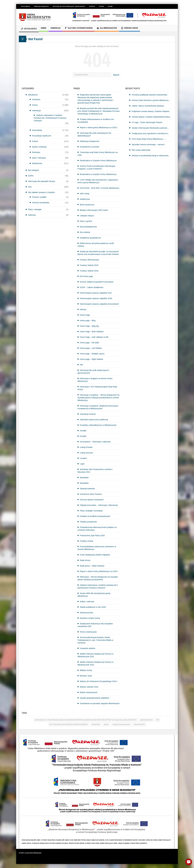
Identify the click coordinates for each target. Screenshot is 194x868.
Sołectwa (32, 215)
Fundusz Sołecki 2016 (89, 271)
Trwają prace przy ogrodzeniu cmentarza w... (150, 133)
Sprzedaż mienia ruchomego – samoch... (149, 144)
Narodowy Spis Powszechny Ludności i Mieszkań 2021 (95, 471)
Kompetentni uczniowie (90, 147)
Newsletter (84, 478)
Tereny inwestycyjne (88, 632)
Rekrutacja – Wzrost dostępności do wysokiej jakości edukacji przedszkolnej (98, 578)
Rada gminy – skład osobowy (92, 566)
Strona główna (25, 6)
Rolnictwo (36, 152)
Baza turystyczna (87, 205)
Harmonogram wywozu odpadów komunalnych (99, 304)
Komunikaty (37, 130)
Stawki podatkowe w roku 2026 (93, 607)
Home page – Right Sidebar (92, 359)
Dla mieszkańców (107, 28)
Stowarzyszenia (86, 613)
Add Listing (85, 194)
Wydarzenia (37, 163)
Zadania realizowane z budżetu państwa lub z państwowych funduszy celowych (98, 586)
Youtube (101, 6)
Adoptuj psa (85, 199)
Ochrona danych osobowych (92, 500)
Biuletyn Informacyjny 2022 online (94, 210)
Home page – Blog (88, 321)
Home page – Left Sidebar (91, 348)
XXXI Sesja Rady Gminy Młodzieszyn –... (149, 139)
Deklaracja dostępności (41, 6)
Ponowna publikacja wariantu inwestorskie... (150, 95)
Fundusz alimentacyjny (89, 260)
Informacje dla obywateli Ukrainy (42, 181)
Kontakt (110, 6)
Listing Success (86, 453)
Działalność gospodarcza (90, 238)
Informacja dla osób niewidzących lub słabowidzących (94, 134)
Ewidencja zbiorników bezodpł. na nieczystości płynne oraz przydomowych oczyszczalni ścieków (98, 253)
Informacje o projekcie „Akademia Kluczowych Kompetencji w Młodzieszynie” (98, 407)
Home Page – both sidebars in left (94, 337)
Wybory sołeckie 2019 (89, 687)
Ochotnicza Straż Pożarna (91, 494)
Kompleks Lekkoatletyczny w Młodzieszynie (98, 425)
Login (82, 464)
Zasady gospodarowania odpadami (95, 698)
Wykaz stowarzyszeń (89, 692)
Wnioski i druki (130, 28)
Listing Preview (86, 447)
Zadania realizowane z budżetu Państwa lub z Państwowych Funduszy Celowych (50, 118)
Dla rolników (85, 232)
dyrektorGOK (96, 724)
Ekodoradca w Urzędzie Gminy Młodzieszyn (98, 161)
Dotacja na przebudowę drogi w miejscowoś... (151, 156)
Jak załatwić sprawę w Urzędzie (41, 192)
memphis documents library (121, 724)
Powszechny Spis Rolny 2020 (92, 535)
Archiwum (36, 99)
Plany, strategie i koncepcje (91, 511)
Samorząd (56, 29)
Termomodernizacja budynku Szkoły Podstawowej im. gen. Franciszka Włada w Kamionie (95, 640)
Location (83, 458)
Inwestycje (36, 111)
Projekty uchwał (86, 541)
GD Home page (86, 276)
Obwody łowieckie (87, 489)
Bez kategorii (33, 170)
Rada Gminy (85, 560)
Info (81, 365)
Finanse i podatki (39, 197)
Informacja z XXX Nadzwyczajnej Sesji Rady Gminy (97, 388)
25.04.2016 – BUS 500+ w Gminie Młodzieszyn (100, 188)
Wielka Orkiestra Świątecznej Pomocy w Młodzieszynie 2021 (96, 655)
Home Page (85, 315)
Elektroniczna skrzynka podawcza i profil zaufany (96, 245)
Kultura (35, 141)
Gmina (44, 29)
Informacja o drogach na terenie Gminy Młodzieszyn (95, 380)
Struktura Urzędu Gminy (90, 618)
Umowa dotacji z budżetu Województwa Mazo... (152, 117)
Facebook (92, 6)
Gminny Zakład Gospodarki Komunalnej (97, 282)
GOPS (31, 176)
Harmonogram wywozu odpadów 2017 (96, 293)
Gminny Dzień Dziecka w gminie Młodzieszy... (151, 100)
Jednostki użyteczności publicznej (94, 420)
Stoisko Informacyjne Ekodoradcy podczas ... (150, 128)
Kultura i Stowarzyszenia (79, 28)
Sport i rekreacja (39, 158)
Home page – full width (89, 343)
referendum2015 (139, 724)
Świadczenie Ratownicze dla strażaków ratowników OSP (95, 625)
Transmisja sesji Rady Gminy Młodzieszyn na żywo (98, 154)
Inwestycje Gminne (88, 414)
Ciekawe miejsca (87, 216)
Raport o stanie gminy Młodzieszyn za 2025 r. (99, 128)
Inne (30, 187)
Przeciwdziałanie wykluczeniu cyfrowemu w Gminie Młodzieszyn (97, 548)
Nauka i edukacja (39, 147)
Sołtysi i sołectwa (87, 602)
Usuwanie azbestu (88, 648)
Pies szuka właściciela (141, 150)
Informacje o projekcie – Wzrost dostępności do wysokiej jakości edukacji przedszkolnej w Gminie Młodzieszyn (99, 398)
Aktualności (29, 29)
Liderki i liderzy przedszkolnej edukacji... (148, 106)
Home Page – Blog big (89, 326)
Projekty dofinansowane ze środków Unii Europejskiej (96, 121)
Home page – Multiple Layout (92, 354)
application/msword (146, 720)
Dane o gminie (86, 221)
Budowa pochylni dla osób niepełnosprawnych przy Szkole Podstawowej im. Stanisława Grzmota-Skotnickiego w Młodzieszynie (99, 111)
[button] (189, 862)
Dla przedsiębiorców (88, 227)
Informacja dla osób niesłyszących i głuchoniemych (69, 6)
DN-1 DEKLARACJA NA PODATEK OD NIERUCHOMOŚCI (69, 724)
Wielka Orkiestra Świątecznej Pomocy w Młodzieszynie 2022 (96, 663)
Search (116, 75)
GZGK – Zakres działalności (92, 287)
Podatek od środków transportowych (95, 516)
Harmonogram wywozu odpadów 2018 (96, 298)
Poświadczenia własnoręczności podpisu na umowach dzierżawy (97, 529)
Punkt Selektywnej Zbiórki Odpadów (95, 555)
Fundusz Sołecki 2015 (89, 265)
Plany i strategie (35, 209)
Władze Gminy (86, 670)
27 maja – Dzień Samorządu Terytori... (148, 122)
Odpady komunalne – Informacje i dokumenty (99, 505)
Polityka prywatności (88, 522)
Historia (83, 309)
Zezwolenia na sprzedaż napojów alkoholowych (100, 703)
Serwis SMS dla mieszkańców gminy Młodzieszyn (94, 595)
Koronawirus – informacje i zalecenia (95, 442)
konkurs (106, 724)
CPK (157, 720)
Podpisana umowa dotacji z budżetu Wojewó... (151, 111)
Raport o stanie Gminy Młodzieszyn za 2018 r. (99, 571)
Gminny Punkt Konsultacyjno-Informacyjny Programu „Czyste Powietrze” (96, 167)
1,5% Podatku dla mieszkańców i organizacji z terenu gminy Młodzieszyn (98, 181)
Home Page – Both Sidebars (92, 332)
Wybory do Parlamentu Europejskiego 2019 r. (99, 681)
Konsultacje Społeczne (42, 136)
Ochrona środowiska (41, 203)
